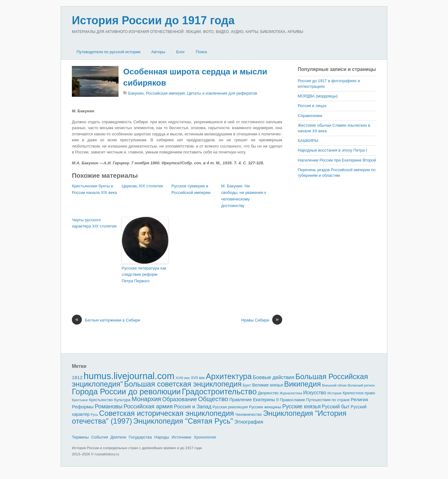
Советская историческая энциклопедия (167, 413)
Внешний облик (334, 385)
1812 (77, 377)
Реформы (83, 407)
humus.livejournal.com (129, 376)
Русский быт (336, 407)
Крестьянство (101, 400)
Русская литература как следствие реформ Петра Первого (144, 275)
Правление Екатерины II (254, 400)
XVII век (198, 378)
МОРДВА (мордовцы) (318, 96)
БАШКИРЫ (308, 141)
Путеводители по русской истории (108, 52)
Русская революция (230, 407)
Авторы (158, 52)
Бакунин (136, 93)
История (334, 393)
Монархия (146, 399)
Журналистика (291, 393)
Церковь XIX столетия (142, 186)
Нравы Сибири (262, 320)
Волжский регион (361, 385)
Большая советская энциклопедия (183, 384)
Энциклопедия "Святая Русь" (183, 421)
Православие (292, 400)
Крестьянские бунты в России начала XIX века (94, 189)
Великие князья (267, 385)
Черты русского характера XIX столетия (94, 223)
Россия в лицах (312, 106)
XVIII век (183, 378)
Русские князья (301, 406)
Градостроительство (219, 392)
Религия (360, 400)
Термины (80, 437)
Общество (213, 399)
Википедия (302, 384)
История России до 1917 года (153, 20)
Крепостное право (359, 393)
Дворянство (268, 393)
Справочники (310, 116)
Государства (140, 437)
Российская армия (148, 406)
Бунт (247, 385)
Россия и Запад (193, 407)
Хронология (205, 437)
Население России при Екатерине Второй (337, 160)
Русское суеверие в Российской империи (191, 189)
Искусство (315, 393)
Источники (182, 437)
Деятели (118, 437)
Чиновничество (249, 415)
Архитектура (229, 376)
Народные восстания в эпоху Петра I (332, 150)
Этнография (249, 422)
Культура (122, 400)
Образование (180, 399)
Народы (162, 437)
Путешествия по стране (328, 400)
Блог (180, 52)
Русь (94, 415)
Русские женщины (265, 407)
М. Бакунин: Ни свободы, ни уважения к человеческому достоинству (244, 196)
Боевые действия (274, 377)
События (100, 437)
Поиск (201, 52)
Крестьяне (80, 400)
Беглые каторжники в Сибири (106, 320)
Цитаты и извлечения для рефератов (222, 93)
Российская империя (165, 93)
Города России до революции (126, 392)
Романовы (108, 406)
